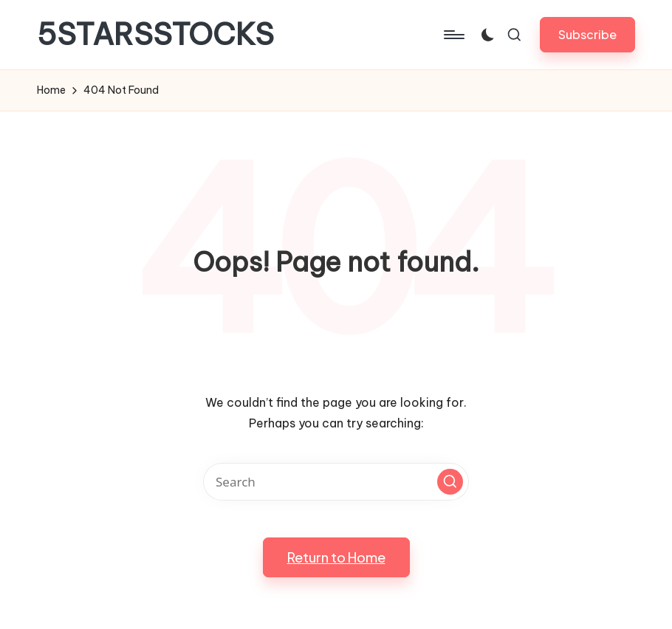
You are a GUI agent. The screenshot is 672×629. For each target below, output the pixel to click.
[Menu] (453, 35)
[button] (587, 34)
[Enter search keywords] (336, 482)
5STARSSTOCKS (155, 35)
